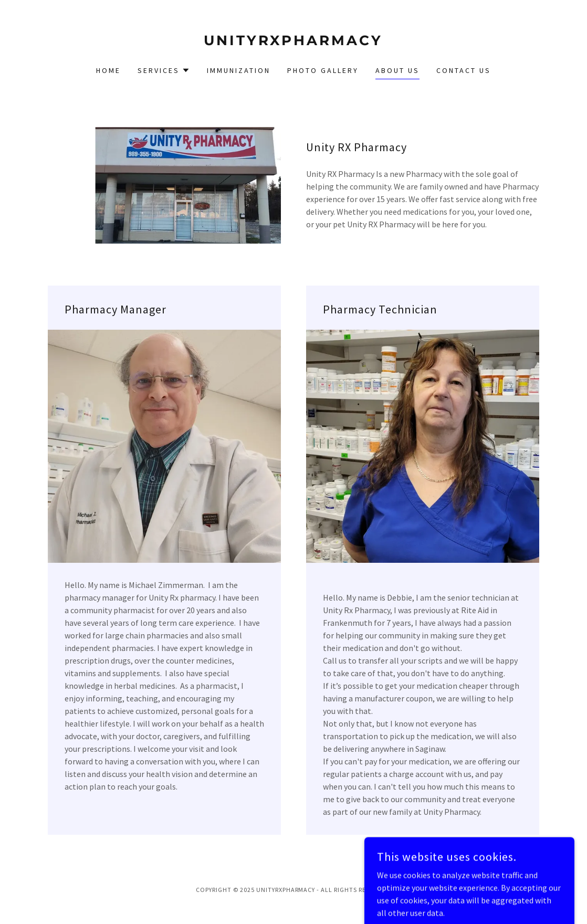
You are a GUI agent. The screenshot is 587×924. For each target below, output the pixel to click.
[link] (294, 42)
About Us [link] (397, 70)
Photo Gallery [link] (323, 70)
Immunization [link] (239, 70)
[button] (164, 70)
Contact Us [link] (464, 70)
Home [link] (108, 70)
